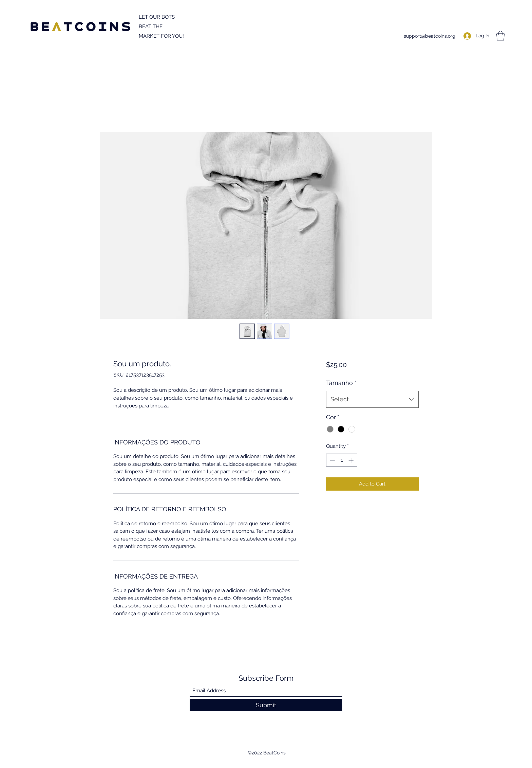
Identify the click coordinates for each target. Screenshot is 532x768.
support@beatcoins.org (430, 36)
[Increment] (352, 460)
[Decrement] (332, 460)
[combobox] (372, 399)
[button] (500, 36)
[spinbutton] (341, 460)
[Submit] (266, 705)
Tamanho (341, 383)
